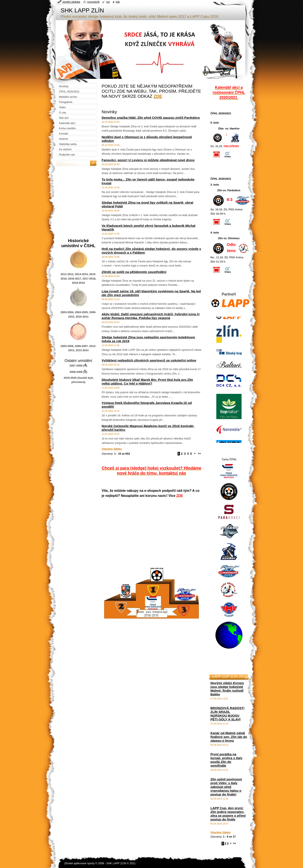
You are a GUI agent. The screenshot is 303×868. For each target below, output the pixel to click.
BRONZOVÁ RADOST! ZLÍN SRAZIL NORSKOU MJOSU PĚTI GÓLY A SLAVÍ (227, 714)
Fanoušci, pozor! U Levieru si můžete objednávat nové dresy (148, 160)
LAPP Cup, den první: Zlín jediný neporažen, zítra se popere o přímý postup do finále (228, 814)
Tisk (118, 2)
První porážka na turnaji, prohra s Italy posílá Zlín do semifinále (226, 760)
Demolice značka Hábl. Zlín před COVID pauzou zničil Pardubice (151, 118)
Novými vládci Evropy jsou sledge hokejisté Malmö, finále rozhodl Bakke (227, 689)
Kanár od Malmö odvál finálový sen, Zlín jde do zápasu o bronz (229, 737)
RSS (108, 2)
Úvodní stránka (71, 2)
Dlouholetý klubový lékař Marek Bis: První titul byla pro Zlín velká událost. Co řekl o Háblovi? (147, 382)
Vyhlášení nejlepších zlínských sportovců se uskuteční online (149, 360)
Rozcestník (93, 2)
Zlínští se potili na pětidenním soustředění (134, 272)
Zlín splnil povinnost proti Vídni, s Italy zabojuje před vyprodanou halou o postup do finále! (226, 787)
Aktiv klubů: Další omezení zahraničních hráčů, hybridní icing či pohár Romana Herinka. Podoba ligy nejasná (151, 316)
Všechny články (112, 449)
